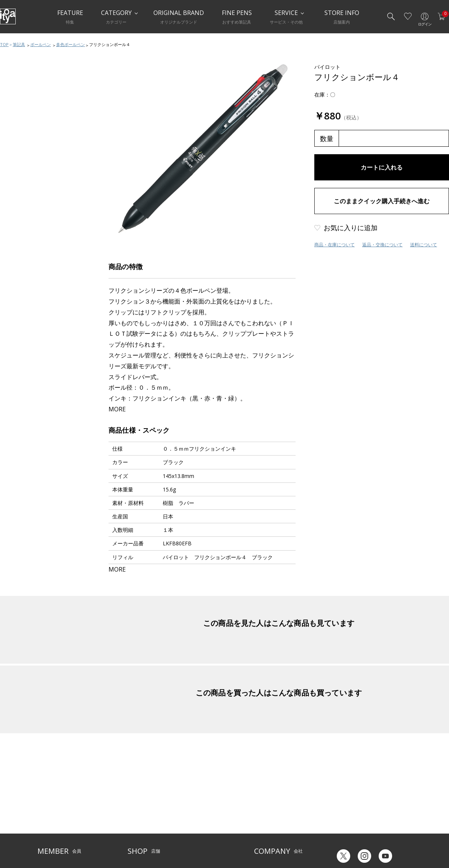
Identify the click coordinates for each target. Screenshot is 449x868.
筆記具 (19, 44)
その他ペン (22, 190)
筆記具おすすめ (26, 85)
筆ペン (17, 175)
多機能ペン (22, 145)
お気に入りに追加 (351, 228)
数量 (327, 138)
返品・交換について (382, 245)
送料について (424, 245)
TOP (4, 44)
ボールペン (41, 44)
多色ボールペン (71, 44)
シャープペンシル (29, 130)
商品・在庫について (335, 245)
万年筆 (17, 100)
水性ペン (19, 160)
